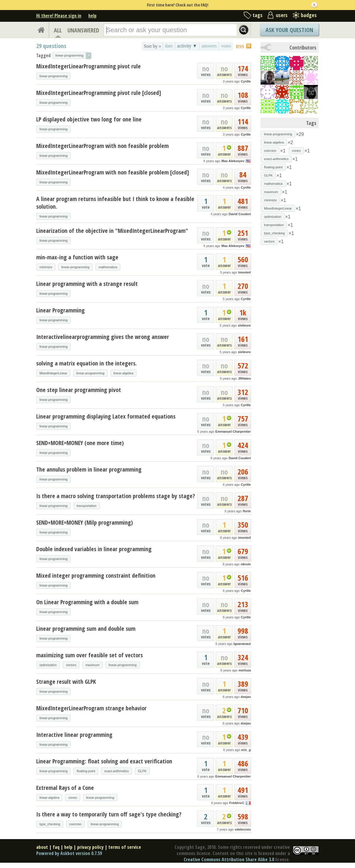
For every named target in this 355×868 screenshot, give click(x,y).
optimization (48, 665)
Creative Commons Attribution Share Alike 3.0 (229, 859)
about (42, 847)
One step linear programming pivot (79, 390)
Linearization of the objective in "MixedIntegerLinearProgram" (112, 231)
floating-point (86, 771)
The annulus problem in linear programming (89, 469)
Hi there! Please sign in (59, 16)
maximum (92, 665)
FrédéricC (237, 803)
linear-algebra (123, 373)
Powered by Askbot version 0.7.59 (69, 853)
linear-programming (53, 76)
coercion (75, 824)
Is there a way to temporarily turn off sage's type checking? (109, 814)
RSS (240, 46)
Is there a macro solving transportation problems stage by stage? (116, 496)
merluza (245, 670)
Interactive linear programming (74, 735)
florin (247, 511)
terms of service (125, 847)
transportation (86, 506)
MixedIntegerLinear (53, 373)
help (92, 16)
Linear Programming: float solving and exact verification (104, 761)
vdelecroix (243, 829)
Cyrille (246, 81)
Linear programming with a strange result (87, 284)
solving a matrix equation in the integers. (87, 363)
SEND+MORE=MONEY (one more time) (80, 443)
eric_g (246, 750)
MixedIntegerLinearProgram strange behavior (91, 708)
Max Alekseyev (233, 161)
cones (73, 798)
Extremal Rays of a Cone (65, 788)
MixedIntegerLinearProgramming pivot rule (88, 66)
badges (309, 15)
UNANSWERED (83, 30)
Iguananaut (242, 644)
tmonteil (244, 272)
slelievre (244, 325)
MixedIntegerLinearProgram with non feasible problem (102, 146)
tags (258, 15)
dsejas (246, 697)
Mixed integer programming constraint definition (96, 575)
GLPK (142, 771)
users (282, 15)
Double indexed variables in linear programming (94, 549)
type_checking (50, 824)
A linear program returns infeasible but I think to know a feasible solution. (115, 203)
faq (56, 847)
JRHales (244, 378)
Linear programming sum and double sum (86, 629)
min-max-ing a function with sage (77, 257)
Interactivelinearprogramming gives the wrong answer (103, 337)
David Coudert (240, 214)
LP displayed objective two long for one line (89, 119)
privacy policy (90, 847)
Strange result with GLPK (66, 682)
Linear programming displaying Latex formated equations (106, 416)
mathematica (108, 267)
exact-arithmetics (116, 771)
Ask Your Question (289, 30)
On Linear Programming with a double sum (87, 602)
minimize (46, 267)
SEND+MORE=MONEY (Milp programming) (84, 522)
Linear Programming (60, 310)
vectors (71, 665)
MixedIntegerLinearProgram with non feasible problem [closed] (113, 172)
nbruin (246, 564)
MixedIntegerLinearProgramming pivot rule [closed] (99, 93)
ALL (58, 30)
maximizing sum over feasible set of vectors (89, 655)
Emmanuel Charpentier (233, 431)
